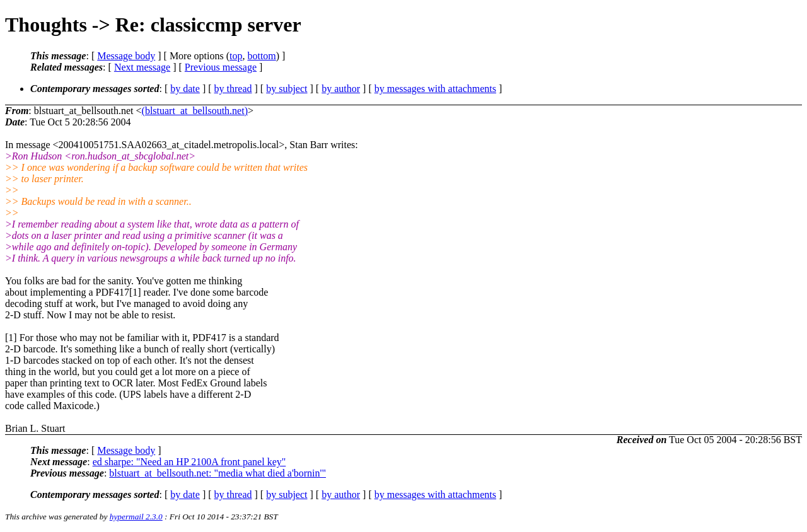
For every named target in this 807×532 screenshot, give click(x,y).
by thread (233, 89)
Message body (126, 56)
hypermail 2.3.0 (136, 517)
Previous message (221, 67)
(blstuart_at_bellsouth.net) (195, 111)
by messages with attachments (435, 89)
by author (341, 89)
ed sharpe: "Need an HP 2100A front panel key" (189, 462)
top (236, 56)
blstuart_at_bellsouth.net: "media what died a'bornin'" (218, 473)
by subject (287, 89)
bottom (261, 56)
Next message (142, 67)
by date (185, 89)
